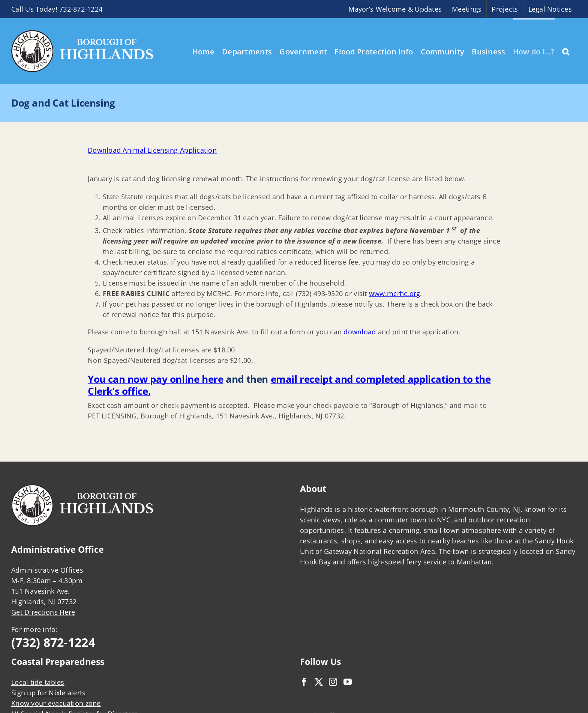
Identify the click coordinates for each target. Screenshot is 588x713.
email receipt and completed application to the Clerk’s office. (289, 385)
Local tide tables (38, 682)
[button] (566, 51)
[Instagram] (333, 682)
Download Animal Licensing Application (152, 150)
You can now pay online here (155, 379)
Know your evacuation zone (56, 703)
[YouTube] (348, 682)
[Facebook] (304, 682)
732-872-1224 (81, 9)
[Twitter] (319, 682)
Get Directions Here (43, 612)
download (360, 332)
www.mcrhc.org (395, 293)
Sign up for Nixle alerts (48, 693)
